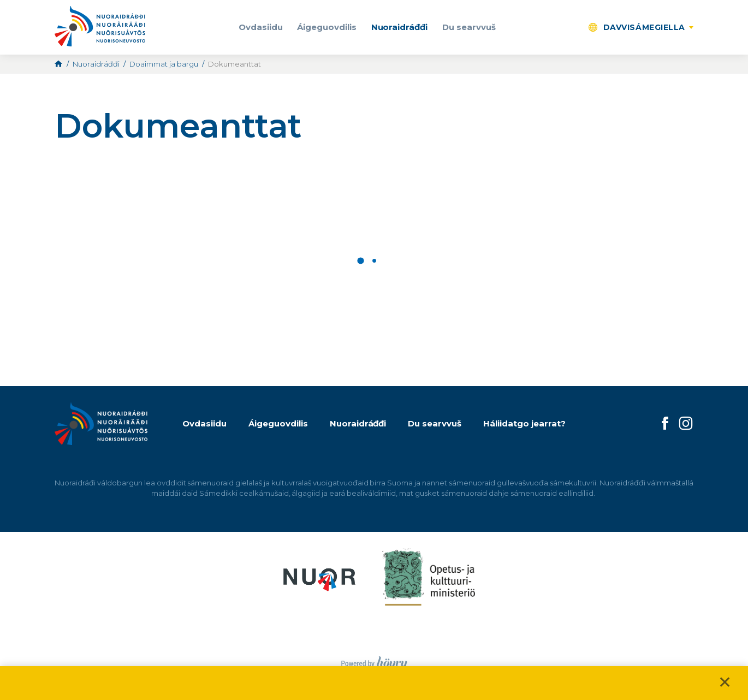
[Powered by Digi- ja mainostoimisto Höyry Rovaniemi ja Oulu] (374, 660)
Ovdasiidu (261, 27)
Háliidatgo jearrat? (524, 423)
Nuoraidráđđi (400, 27)
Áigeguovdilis (327, 27)
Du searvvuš (469, 27)
